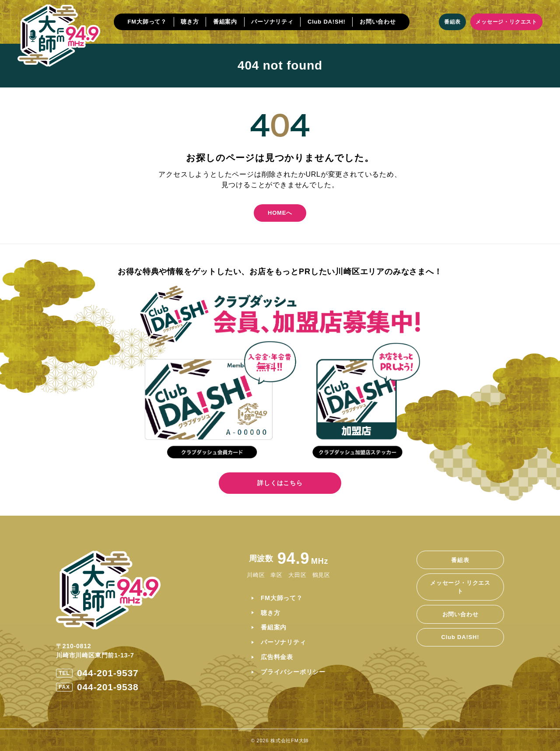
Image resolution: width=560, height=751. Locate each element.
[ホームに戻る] (59, 35)
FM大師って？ (147, 22)
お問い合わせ (378, 22)
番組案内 (225, 22)
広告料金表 (277, 657)
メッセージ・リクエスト (506, 22)
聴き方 (190, 22)
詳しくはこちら (280, 483)
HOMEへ (280, 213)
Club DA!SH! (327, 22)
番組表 (452, 22)
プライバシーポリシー (293, 672)
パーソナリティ (272, 22)
